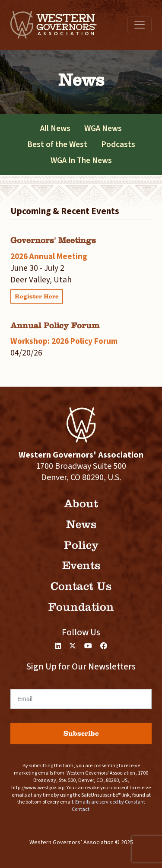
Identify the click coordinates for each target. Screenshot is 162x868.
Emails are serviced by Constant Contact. (108, 806)
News (81, 524)
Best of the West (57, 144)
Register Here (37, 296)
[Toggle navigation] (140, 25)
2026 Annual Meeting (49, 256)
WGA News (103, 128)
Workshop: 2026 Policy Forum (64, 341)
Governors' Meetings (53, 240)
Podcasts (118, 144)
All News (55, 128)
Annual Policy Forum (55, 325)
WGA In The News (81, 160)
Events (81, 565)
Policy (81, 545)
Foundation (81, 607)
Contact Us (81, 586)
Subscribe (81, 733)
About (81, 504)
